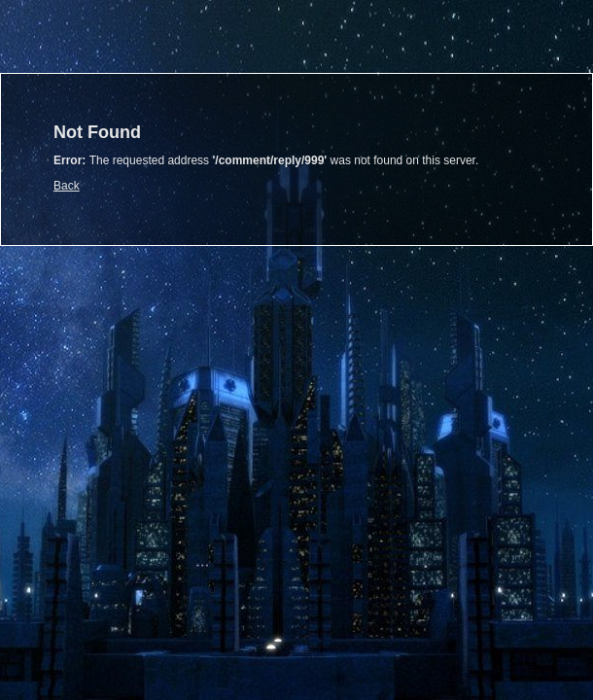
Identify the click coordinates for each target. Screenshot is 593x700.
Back (67, 186)
